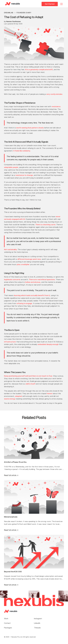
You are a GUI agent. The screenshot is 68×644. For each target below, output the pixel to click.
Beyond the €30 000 (13, 572)
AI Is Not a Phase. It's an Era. (15, 462)
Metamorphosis (11, 517)
